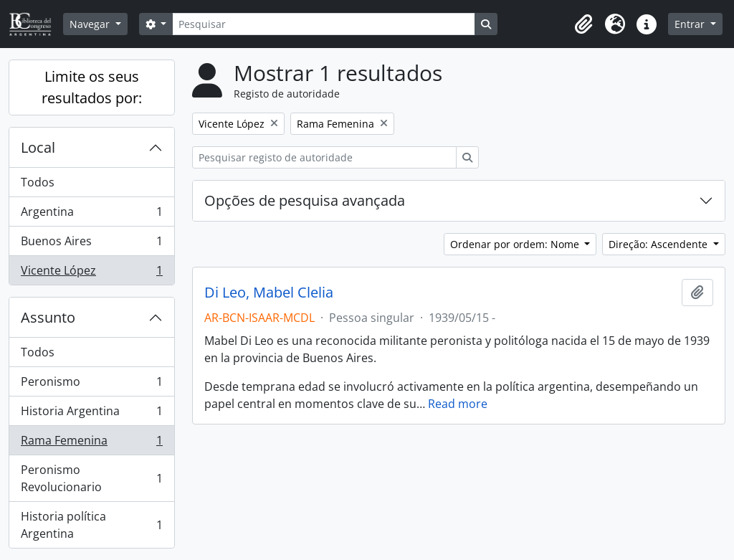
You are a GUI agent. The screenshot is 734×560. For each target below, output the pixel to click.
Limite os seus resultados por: (92, 87)
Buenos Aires (91, 244)
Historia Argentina (91, 414)
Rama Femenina (91, 443)
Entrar (691, 24)
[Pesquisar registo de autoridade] (324, 157)
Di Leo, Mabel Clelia (269, 293)
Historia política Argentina (91, 525)
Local (38, 147)
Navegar (91, 24)
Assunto (48, 317)
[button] (583, 24)
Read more (458, 404)
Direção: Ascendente (659, 244)
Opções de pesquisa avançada (305, 200)
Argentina (91, 215)
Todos (38, 182)
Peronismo (91, 385)
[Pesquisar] (323, 24)
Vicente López (91, 273)
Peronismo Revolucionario (91, 478)
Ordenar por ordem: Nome (516, 244)
